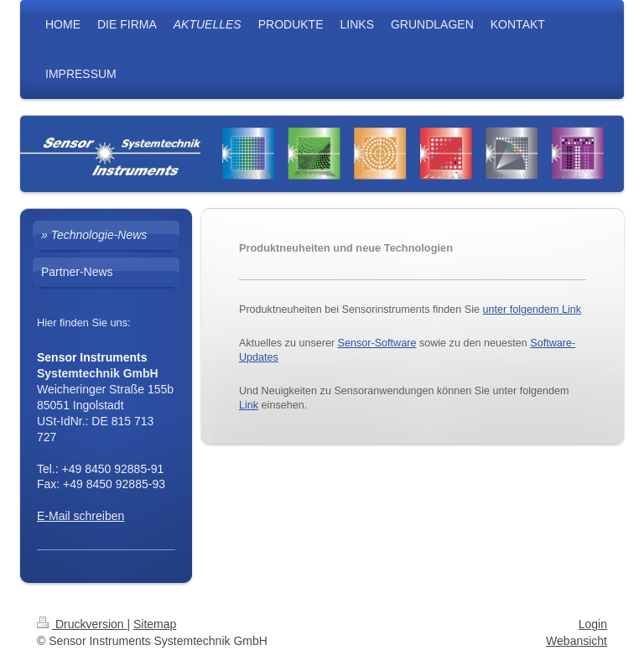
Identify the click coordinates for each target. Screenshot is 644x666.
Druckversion (82, 624)
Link (249, 405)
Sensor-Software (377, 343)
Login (593, 624)
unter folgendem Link (532, 310)
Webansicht (576, 641)
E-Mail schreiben (80, 516)
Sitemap (155, 624)
